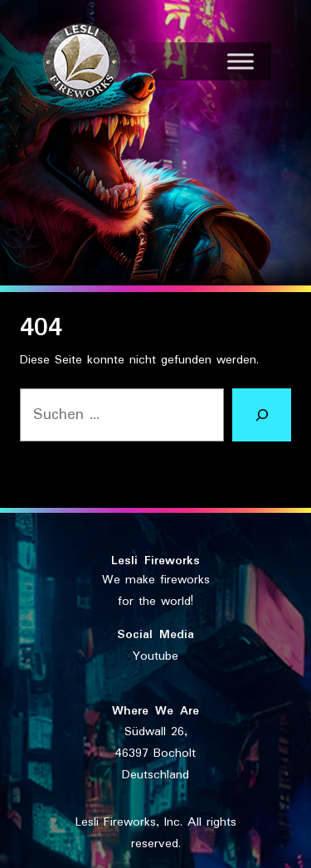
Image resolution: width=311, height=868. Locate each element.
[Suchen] (262, 415)
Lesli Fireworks (155, 561)
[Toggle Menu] (241, 61)
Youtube (155, 656)
